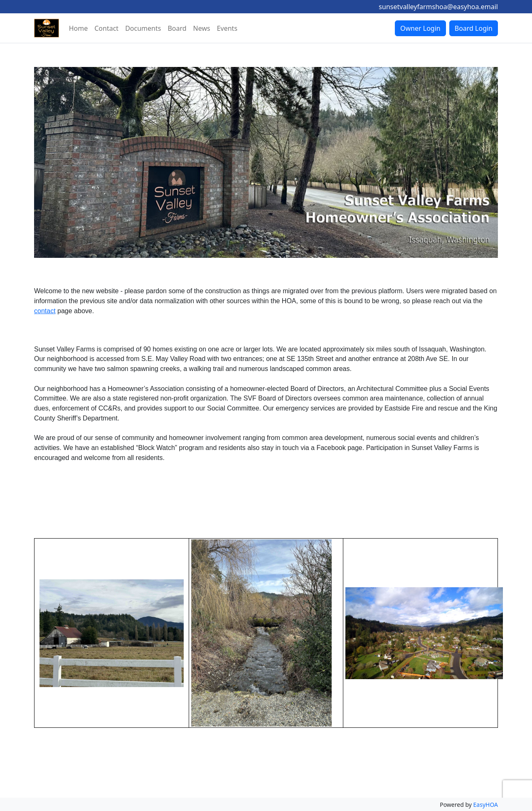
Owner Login (420, 28)
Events (227, 28)
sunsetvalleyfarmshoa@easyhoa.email (438, 7)
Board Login (474, 28)
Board (177, 28)
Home (79, 28)
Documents (143, 28)
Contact (106, 28)
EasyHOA (486, 805)
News (202, 28)
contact (45, 311)
